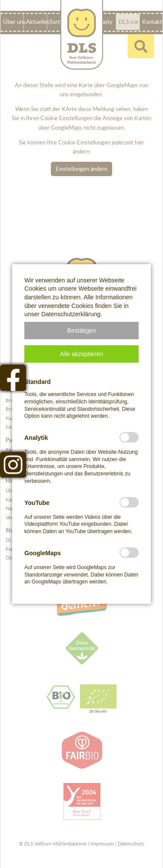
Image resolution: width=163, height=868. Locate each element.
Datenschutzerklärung (71, 314)
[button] (81, 331)
